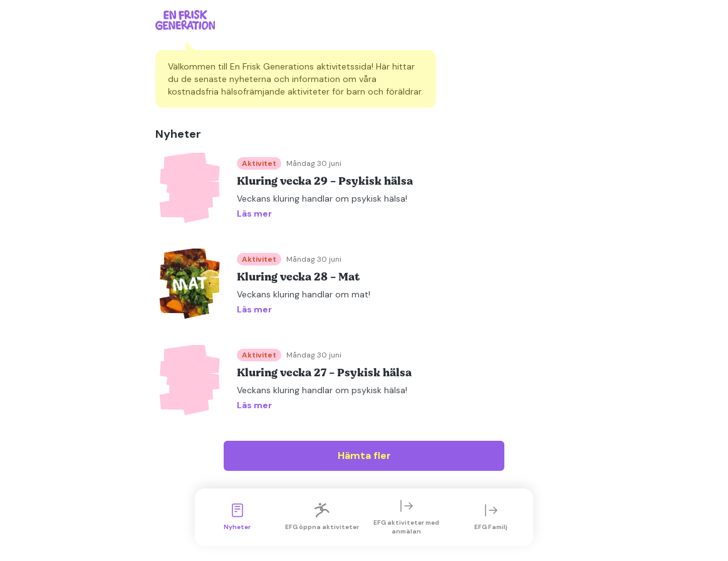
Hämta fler (364, 455)
